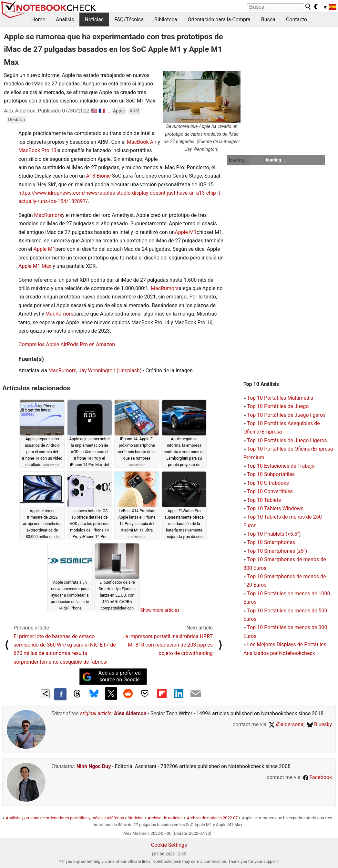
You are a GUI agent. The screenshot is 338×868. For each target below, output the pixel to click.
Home (38, 20)
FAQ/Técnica (129, 20)
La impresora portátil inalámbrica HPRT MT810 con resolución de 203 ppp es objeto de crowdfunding (168, 645)
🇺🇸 (94, 111)
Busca (268, 20)
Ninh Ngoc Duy (94, 766)
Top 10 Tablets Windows (275, 508)
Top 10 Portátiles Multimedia (280, 398)
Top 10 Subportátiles (271, 474)
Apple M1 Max (35, 266)
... (330, 20)
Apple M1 (186, 232)
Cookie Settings (169, 845)
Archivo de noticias (165, 818)
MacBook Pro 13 (37, 150)
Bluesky (319, 724)
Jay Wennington (97, 371)
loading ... (239, 160)
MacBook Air (142, 142)
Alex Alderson (130, 713)
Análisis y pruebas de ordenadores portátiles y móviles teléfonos (65, 818)
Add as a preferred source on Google (111, 676)
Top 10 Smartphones (271, 542)
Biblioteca (166, 20)
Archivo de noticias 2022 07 (212, 818)
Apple (119, 111)
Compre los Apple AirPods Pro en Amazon (67, 344)
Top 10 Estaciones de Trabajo (281, 466)
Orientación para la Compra (219, 20)
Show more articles (160, 610)
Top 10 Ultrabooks (268, 483)
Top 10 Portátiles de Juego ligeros (286, 415)
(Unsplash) (129, 371)
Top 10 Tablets (264, 500)
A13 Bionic (98, 176)
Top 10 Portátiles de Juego (278, 406)
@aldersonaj (287, 724)
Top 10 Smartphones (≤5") (277, 551)
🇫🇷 (102, 111)
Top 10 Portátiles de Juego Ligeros (287, 440)
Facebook (318, 777)
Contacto (297, 20)
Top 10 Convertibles (270, 491)
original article (96, 713)
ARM (134, 111)
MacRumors (48, 215)
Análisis (65, 20)
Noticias (94, 20)
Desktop (17, 120)
